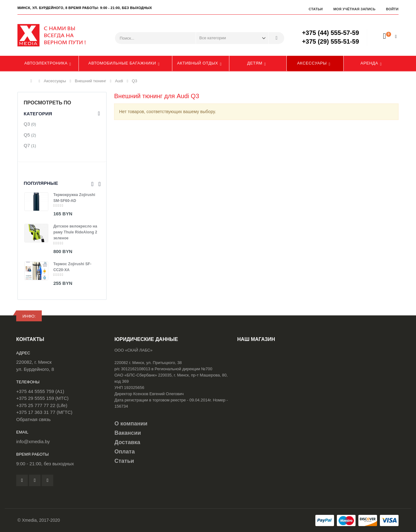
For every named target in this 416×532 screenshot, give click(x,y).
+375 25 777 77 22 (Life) (42, 405)
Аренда (369, 63)
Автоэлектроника (46, 63)
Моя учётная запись (354, 9)
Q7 (27, 145)
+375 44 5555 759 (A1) (40, 391)
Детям (255, 63)
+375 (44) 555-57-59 (330, 33)
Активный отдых (198, 63)
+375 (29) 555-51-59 (330, 41)
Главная (33, 81)
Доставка (127, 442)
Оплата (124, 452)
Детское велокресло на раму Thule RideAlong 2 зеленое (75, 232)
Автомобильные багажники (122, 63)
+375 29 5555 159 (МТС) (42, 398)
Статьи (316, 9)
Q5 (27, 135)
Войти (392, 9)
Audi (119, 81)
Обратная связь (33, 419)
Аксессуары (312, 63)
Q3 (27, 124)
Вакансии (128, 433)
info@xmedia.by (33, 441)
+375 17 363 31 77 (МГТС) (44, 412)
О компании (131, 424)
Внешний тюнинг (91, 81)
